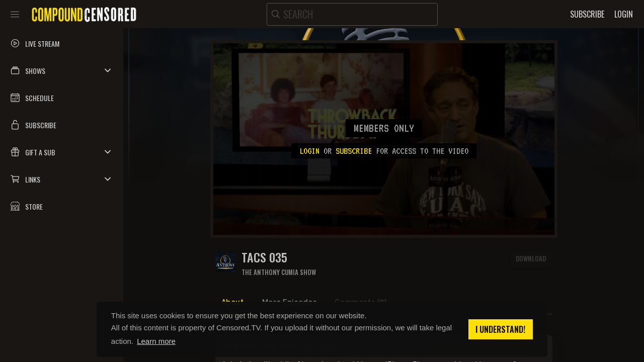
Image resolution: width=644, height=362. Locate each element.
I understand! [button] (500, 329)
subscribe (354, 151)
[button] (62, 70)
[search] (352, 14)
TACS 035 (264, 257)
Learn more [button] (156, 341)
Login (309, 151)
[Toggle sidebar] (15, 14)
